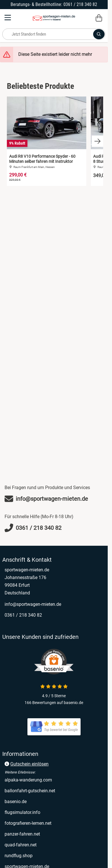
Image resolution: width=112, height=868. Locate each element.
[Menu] (8, 18)
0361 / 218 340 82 (23, 615)
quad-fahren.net (21, 845)
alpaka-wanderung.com (28, 780)
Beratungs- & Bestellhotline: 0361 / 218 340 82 (54, 4)
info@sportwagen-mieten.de (33, 604)
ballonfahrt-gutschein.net (30, 791)
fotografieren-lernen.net (28, 823)
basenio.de (16, 802)
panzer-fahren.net (22, 834)
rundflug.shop (19, 856)
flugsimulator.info (22, 812)
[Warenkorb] (99, 18)
